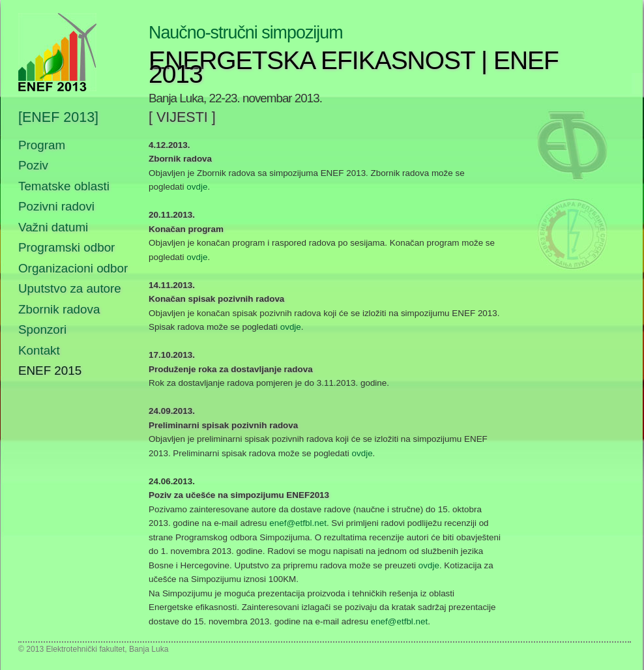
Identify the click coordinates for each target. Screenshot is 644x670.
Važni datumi (53, 227)
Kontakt (39, 350)
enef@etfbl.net (298, 523)
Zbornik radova (59, 309)
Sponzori (42, 329)
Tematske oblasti (64, 186)
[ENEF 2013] (58, 118)
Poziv (33, 165)
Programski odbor (66, 247)
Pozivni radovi (56, 206)
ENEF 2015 (50, 371)
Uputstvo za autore (70, 288)
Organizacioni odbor (73, 268)
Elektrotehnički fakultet (85, 649)
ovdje (197, 187)
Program (42, 145)
